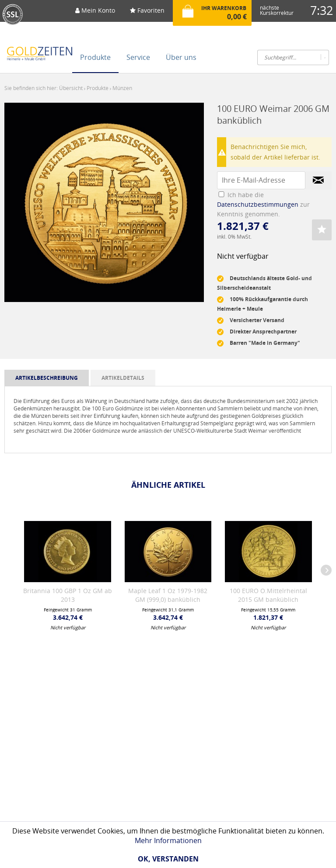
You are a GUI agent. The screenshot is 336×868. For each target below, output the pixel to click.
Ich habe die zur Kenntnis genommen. (263, 204)
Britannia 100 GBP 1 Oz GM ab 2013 (68, 595)
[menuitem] (95, 13)
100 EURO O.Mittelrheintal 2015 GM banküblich (268, 595)
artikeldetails (123, 378)
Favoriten (147, 10)
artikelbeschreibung (47, 378)
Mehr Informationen (168, 840)
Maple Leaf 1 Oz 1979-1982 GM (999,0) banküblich (168, 595)
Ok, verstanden (168, 859)
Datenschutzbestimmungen (258, 204)
